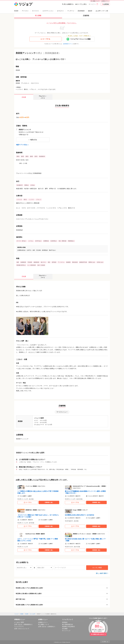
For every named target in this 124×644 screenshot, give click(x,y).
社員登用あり (54, 241)
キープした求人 (81, 4)
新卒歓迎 (54, 262)
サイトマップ (66, 631)
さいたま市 (33, 614)
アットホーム (61, 262)
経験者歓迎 (36, 262)
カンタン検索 (97, 568)
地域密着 (68, 262)
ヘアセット (39, 199)
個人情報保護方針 (68, 624)
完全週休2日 (20, 185)
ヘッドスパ (31, 199)
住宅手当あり (38, 241)
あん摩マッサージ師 (102, 11)
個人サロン (44, 262)
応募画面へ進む (49, 502)
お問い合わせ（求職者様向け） (24, 624)
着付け (25, 199)
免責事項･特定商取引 (69, 627)
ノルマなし (31, 241)
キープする (45, 39)
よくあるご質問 (19, 622)
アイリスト (25, 11)
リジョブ (16, 614)
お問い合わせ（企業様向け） (47, 627)
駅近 (49, 262)
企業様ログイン (105, 1)
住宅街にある (100, 262)
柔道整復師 (81, 11)
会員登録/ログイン (68, 44)
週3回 (18, 156)
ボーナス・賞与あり (21, 241)
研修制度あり (71, 241)
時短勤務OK (42, 156)
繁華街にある (92, 262)
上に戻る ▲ (105, 642)
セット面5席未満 (32, 265)
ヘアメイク (19, 199)
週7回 (36, 156)
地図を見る (33, 140)
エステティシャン (48, 11)
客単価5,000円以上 (21, 265)
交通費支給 (46, 241)
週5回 (27, 156)
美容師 (16, 11)
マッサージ (71, 11)
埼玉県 (27, 614)
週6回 (31, 156)
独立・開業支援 (62, 241)
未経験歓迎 (23, 262)
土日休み (33, 185)
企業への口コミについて (22, 629)
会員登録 (105, 4)
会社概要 (65, 629)
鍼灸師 (90, 11)
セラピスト (60, 11)
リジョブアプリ (19, 627)
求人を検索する (68, 4)
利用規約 (65, 622)
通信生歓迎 (75, 262)
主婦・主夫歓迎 (41, 265)
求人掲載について (95, 1)
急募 (18, 262)
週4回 (22, 156)
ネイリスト (36, 11)
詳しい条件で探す (102, 573)
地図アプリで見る (22, 145)
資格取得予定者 (83, 262)
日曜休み (26, 185)
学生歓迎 (30, 262)
